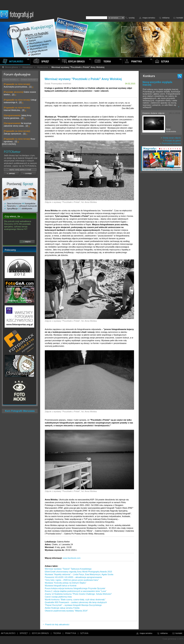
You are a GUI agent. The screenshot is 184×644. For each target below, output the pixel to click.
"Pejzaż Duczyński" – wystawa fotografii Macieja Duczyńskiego (73, 605)
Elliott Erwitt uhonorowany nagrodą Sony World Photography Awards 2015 (78, 572)
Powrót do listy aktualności (56, 624)
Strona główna (10, 67)
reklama (166, 18)
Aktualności (28, 67)
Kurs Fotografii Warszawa (20, 411)
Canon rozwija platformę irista (58, 597)
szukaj (131, 18)
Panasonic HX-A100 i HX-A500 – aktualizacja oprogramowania (73, 577)
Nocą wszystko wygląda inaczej (157, 83)
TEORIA (57, 633)
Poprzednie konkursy (170, 143)
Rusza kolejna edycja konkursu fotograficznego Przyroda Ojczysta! (75, 588)
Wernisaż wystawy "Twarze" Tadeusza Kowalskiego (68, 569)
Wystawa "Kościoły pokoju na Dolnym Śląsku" (66, 583)
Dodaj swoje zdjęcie (171, 138)
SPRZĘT (24, 633)
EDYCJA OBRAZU (41, 633)
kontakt (180, 18)
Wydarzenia (43, 67)
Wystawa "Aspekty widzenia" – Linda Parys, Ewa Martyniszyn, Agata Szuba (79, 574)
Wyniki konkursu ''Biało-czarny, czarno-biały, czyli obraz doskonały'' (75, 600)
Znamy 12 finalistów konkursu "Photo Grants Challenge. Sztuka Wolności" (78, 594)
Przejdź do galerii (172, 141)
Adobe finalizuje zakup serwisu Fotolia (62, 608)
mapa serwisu (149, 18)
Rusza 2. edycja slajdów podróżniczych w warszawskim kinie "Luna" (76, 591)
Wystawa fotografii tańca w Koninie (61, 586)
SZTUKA (84, 633)
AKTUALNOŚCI (8, 633)
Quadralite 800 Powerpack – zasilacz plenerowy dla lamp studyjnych (76, 602)
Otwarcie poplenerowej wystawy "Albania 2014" (66, 611)
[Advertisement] (161, 233)
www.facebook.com (72, 558)
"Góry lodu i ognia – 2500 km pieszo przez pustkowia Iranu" (72, 580)
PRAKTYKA (71, 633)
